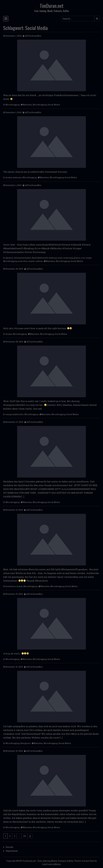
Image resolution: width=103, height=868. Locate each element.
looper (89, 258)
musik (31, 261)
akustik (9, 258)
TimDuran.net (52, 6)
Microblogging (13, 105)
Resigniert (25, 743)
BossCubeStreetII (40, 258)
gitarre (77, 258)
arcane (9, 177)
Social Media (54, 105)
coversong (68, 258)
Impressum (12, 851)
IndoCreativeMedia (51, 864)
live (83, 258)
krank (20, 586)
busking (53, 258)
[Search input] (78, 19)
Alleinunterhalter (22, 258)
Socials (9, 847)
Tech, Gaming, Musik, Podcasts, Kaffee (55, 861)
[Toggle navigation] (6, 19)
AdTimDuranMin (33, 36)
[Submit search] (97, 19)
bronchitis (11, 586)
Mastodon (27, 105)
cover (60, 258)
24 (24, 836)
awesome (17, 177)
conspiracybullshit (15, 414)
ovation (39, 261)
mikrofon (23, 261)
